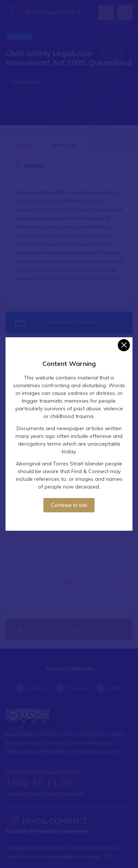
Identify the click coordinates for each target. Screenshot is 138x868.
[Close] (124, 345)
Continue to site (69, 505)
